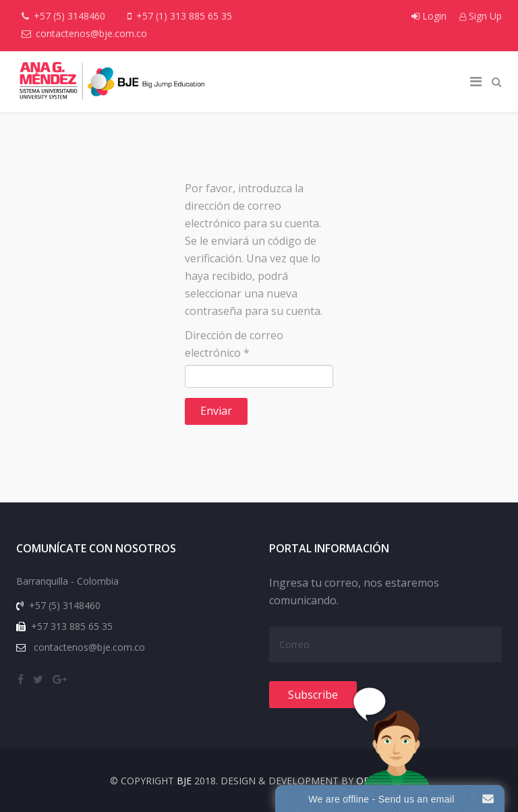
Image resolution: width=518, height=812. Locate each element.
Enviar (216, 411)
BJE (184, 781)
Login (430, 16)
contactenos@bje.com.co (91, 33)
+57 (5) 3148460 (69, 16)
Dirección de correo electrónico (234, 344)
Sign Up (481, 16)
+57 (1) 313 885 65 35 (184, 16)
